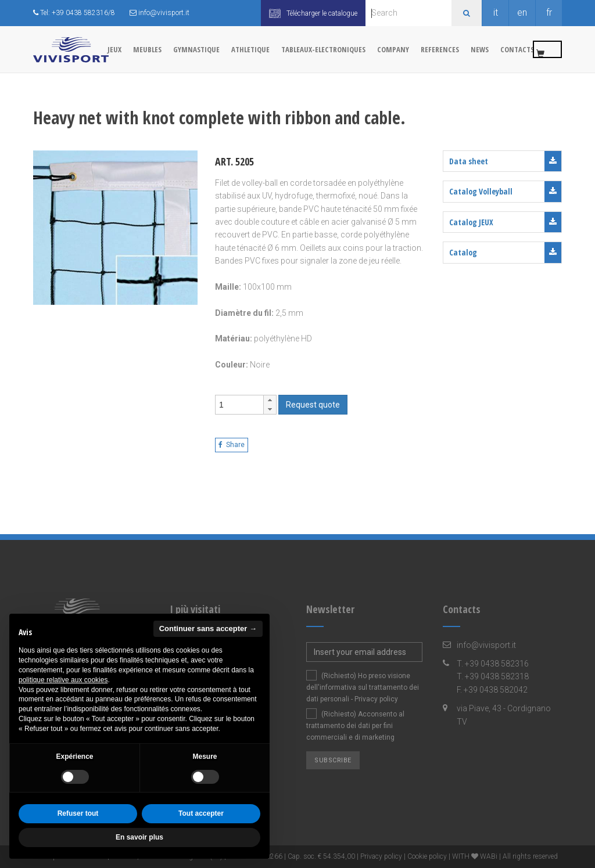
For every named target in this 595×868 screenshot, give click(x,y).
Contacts (517, 49)
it (496, 12)
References (440, 49)
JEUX (114, 49)
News (480, 49)
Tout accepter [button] (201, 813)
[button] (270, 400)
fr (549, 12)
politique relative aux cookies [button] (63, 680)
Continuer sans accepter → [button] (208, 629)
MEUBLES (147, 49)
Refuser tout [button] (78, 813)
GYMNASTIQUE (196, 49)
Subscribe (333, 760)
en (522, 12)
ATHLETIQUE (250, 49)
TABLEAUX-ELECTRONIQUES (323, 49)
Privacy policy (376, 699)
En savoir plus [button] (139, 837)
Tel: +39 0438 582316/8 (74, 13)
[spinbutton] (239, 405)
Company (393, 49)
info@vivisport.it (159, 13)
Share (232, 445)
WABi (489, 856)
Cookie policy (427, 856)
